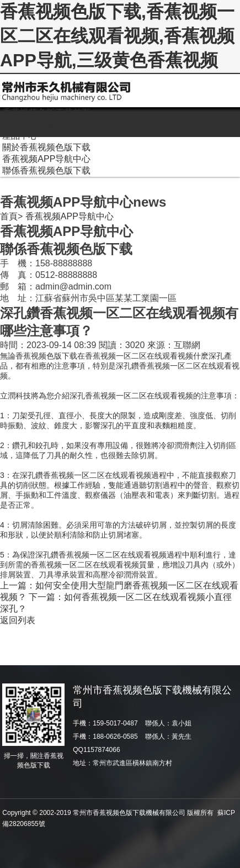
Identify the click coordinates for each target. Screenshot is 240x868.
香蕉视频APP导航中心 (70, 216)
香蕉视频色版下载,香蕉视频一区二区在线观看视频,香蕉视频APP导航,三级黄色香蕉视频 (117, 36)
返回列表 (18, 620)
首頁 (9, 216)
